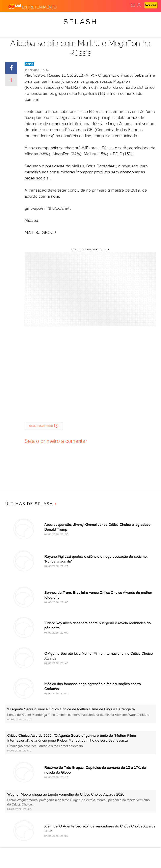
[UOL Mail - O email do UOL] (133, 5)
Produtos (9, 19)
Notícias (39, 19)
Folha (103, 19)
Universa (149, 19)
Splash (133, 19)
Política (56, 19)
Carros (71, 19)
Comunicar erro (44, 426)
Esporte (118, 19)
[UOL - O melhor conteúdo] (15, 6)
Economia (88, 19)
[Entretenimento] (39, 6)
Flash (25, 19)
